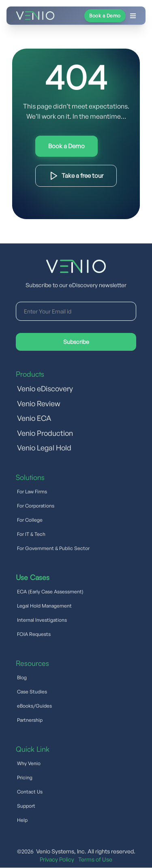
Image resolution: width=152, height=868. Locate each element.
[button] (96, 16)
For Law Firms (32, 492)
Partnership (30, 720)
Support (26, 806)
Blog (22, 677)
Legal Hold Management (44, 606)
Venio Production (45, 433)
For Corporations (36, 506)
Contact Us (30, 792)
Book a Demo (105, 16)
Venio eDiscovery (45, 388)
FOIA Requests (34, 634)
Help (22, 820)
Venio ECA (34, 418)
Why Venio (29, 763)
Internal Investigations (42, 620)
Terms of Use (95, 859)
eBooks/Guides (34, 706)
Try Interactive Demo (66, 146)
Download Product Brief (76, 176)
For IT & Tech (31, 534)
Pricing (25, 777)
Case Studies (32, 692)
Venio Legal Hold (44, 448)
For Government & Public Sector (53, 548)
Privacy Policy (57, 859)
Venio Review (39, 403)
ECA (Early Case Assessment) (50, 592)
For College (30, 520)
